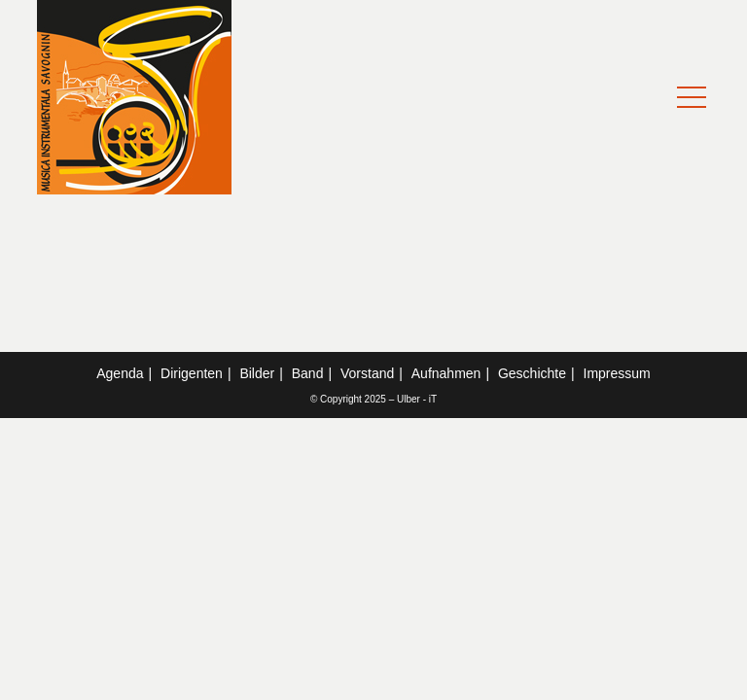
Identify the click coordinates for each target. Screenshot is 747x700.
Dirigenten (192, 373)
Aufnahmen (446, 373)
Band (308, 373)
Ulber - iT (417, 399)
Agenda (120, 373)
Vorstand (367, 373)
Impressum (617, 373)
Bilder (257, 373)
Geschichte (532, 373)
